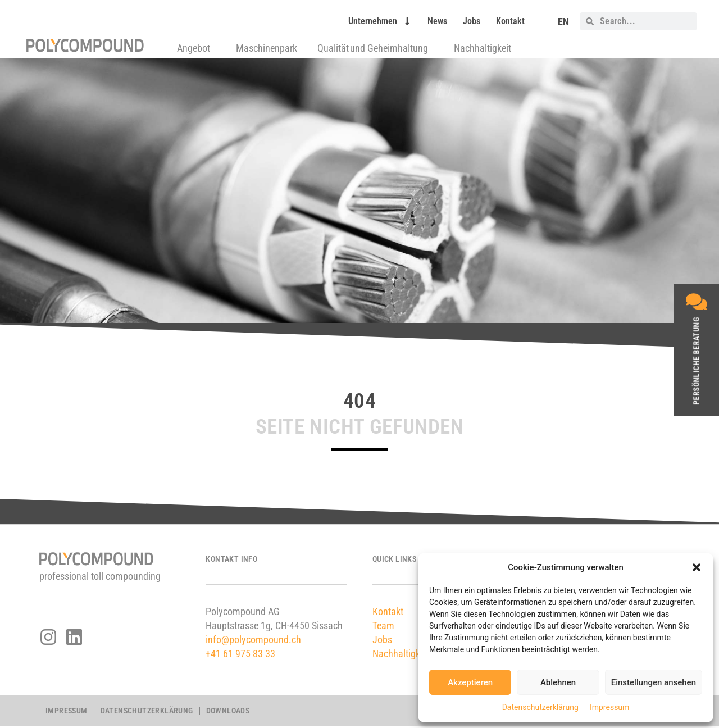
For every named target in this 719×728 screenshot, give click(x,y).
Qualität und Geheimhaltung (376, 48)
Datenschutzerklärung (540, 707)
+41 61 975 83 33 (240, 654)
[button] (697, 567)
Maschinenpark (267, 48)
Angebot (196, 48)
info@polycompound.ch (253, 640)
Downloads (228, 711)
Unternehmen (380, 21)
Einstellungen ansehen (654, 683)
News (437, 21)
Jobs (472, 21)
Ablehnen (558, 683)
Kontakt (510, 21)
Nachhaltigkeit (483, 48)
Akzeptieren (470, 683)
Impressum (609, 707)
